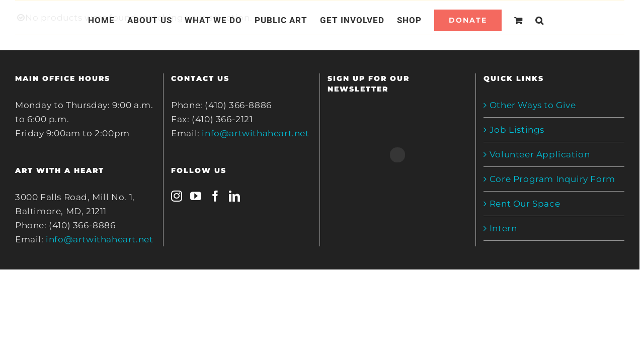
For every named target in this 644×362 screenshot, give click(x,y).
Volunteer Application (540, 154)
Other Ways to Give (533, 105)
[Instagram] (177, 196)
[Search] (552, 20)
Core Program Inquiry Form (552, 179)
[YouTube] (196, 196)
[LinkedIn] (235, 196)
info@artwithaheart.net (99, 239)
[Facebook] (216, 196)
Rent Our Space (525, 204)
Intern (503, 228)
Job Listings (517, 130)
